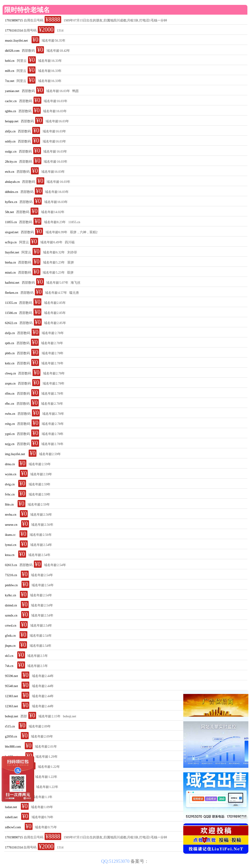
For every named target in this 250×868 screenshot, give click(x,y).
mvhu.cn (11, 515)
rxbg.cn (10, 424)
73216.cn (11, 575)
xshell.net (11, 817)
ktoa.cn (10, 555)
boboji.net (11, 716)
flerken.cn (11, 293)
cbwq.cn (10, 373)
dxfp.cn (10, 333)
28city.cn (11, 162)
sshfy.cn (10, 141)
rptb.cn (9, 343)
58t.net (9, 212)
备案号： (140, 861)
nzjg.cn (10, 444)
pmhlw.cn (11, 585)
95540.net (11, 686)
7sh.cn (9, 666)
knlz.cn (10, 363)
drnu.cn (10, 464)
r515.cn (10, 726)
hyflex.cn (11, 202)
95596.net (11, 676)
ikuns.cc (10, 535)
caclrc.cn (11, 101)
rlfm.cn (10, 393)
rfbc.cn (9, 404)
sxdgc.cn (11, 151)
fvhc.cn (10, 494)
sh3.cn (9, 656)
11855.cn (11, 222)
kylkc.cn (10, 595)
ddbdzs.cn (11, 192)
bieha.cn (10, 262)
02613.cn (11, 565)
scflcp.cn (11, 242)
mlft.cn (10, 71)
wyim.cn (11, 474)
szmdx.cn (11, 615)
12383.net (11, 696)
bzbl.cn (10, 61)
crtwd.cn (11, 625)
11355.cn (11, 303)
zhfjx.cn (10, 131)
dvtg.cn (10, 484)
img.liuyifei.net (15, 454)
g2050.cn (11, 736)
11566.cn (11, 313)
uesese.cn (11, 525)
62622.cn (11, 323)
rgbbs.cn (10, 111)
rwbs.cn (10, 414)
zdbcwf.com (13, 827)
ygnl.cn (10, 434)
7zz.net (10, 81)
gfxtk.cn (10, 636)
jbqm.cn (10, 646)
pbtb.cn (10, 353)
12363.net (11, 706)
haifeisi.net (12, 283)
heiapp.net (12, 121)
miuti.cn (10, 272)
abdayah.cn (12, 182)
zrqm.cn (10, 383)
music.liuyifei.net (16, 41)
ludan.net (11, 807)
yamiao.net (12, 91)
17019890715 (14, 20)
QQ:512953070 (116, 861)
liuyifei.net (12, 252)
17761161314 (14, 30)
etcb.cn (10, 172)
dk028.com (12, 51)
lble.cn (9, 504)
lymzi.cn (11, 545)
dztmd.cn (11, 605)
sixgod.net (12, 232)
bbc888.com (13, 746)
